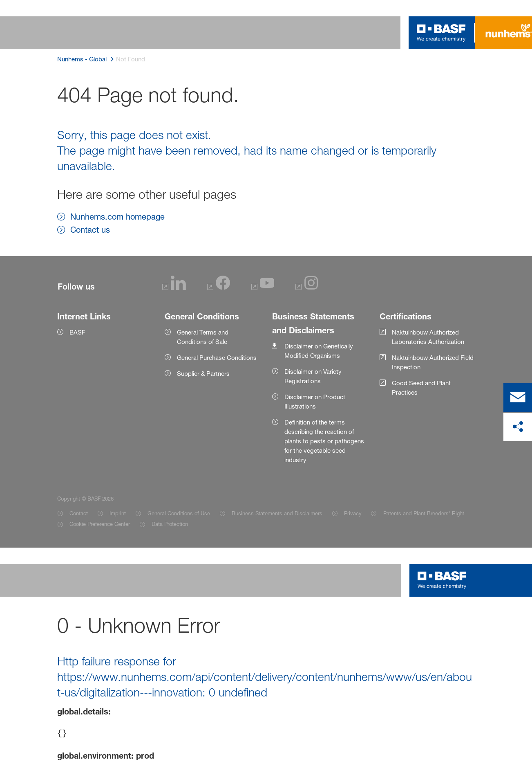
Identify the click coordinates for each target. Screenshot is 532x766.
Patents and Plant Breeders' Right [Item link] (424, 513)
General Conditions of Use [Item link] (179, 513)
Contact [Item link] (79, 513)
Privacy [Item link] (353, 513)
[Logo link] (441, 33)
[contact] (518, 398)
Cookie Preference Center (100, 524)
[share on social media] (518, 427)
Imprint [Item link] (118, 513)
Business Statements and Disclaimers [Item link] (277, 513)
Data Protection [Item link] (170, 524)
